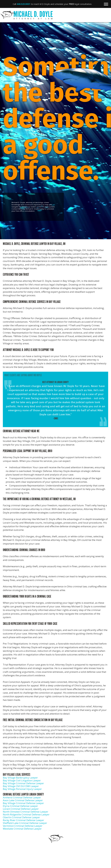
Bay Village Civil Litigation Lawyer (22, 780)
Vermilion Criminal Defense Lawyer (23, 826)
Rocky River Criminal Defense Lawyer (23, 820)
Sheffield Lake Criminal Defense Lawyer (25, 823)
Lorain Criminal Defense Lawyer (21, 809)
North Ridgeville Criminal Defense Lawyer (26, 814)
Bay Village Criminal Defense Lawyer (23, 783)
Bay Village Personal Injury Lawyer (22, 789)
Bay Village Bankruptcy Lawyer (20, 778)
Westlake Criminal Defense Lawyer (22, 829)
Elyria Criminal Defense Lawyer (20, 806)
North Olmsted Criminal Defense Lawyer (26, 812)
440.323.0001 (24, 4)
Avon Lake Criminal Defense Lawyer (23, 800)
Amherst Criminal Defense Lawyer (22, 797)
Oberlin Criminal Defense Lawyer (21, 817)
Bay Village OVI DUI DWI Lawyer (21, 786)
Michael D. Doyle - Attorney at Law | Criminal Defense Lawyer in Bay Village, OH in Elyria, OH (54, 15)
